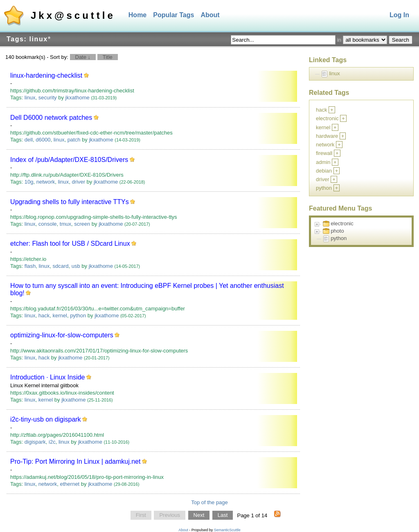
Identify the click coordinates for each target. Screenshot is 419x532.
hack (44, 315)
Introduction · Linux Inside (47, 377)
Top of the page (209, 502)
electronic (327, 118)
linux (30, 98)
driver (78, 182)
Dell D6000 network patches (51, 118)
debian (324, 171)
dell (29, 140)
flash (30, 266)
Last (223, 515)
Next (199, 515)
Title (108, 57)
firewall (324, 153)
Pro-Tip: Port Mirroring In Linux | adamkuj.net (75, 461)
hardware (327, 136)
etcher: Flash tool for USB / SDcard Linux (70, 244)
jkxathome (78, 98)
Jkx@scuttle (73, 15)
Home (137, 15)
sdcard (60, 266)
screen (82, 224)
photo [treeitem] (337, 231)
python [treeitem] (339, 238)
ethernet (70, 484)
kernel (60, 315)
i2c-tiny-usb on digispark (46, 419)
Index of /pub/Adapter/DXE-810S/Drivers (69, 160)
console (48, 224)
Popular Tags (173, 15)
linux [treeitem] (335, 73)
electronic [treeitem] (342, 223)
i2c (52, 442)
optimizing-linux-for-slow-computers (62, 335)
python (78, 315)
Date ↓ (83, 57)
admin (323, 162)
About (210, 15)
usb (76, 266)
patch (74, 140)
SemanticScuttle (227, 530)
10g (29, 182)
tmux (65, 224)
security (48, 98)
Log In (399, 15)
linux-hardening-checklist (46, 75)
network (46, 182)
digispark (35, 442)
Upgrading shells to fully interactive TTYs (70, 202)
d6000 (43, 140)
